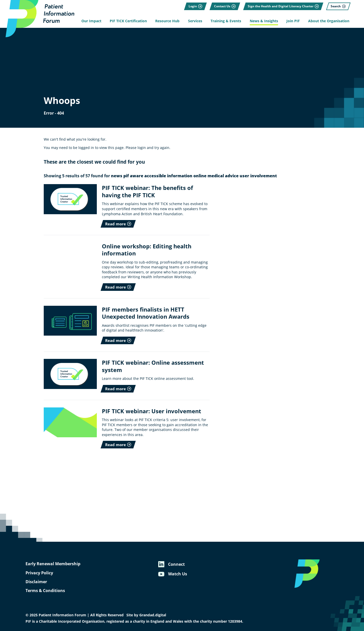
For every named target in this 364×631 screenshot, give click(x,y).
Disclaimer (36, 582)
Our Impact (91, 21)
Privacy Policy (39, 573)
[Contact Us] (225, 6)
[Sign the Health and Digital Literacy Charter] (283, 6)
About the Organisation (329, 21)
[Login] (195, 6)
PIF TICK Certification (128, 21)
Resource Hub (167, 21)
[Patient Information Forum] (38, 19)
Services (195, 21)
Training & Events (226, 21)
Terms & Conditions (45, 591)
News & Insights (264, 21)
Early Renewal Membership (53, 564)
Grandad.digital (153, 615)
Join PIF (293, 21)
